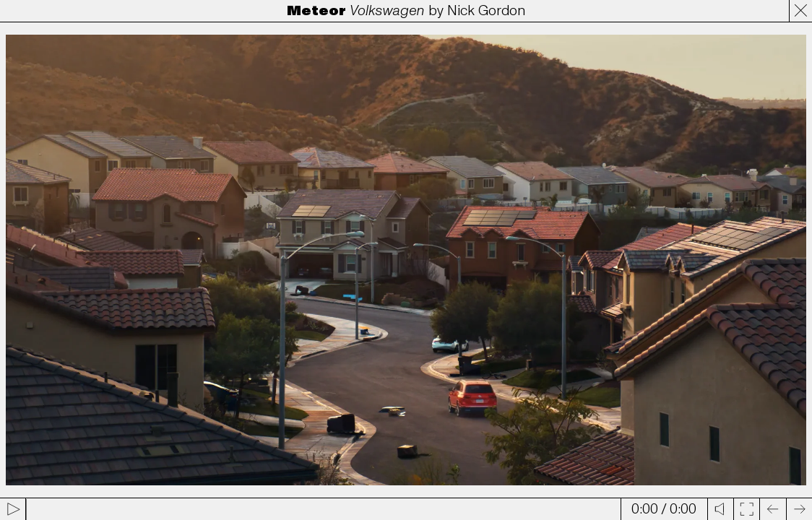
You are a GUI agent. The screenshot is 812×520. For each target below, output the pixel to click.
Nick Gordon (486, 10)
